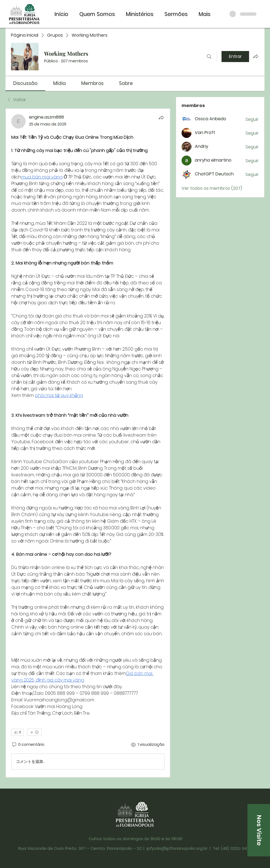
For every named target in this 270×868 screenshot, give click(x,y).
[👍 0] (17, 732)
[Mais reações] (34, 732)
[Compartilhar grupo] (256, 56)
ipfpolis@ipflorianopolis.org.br (177, 848)
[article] (88, 443)
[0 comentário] (28, 745)
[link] (25, 83)
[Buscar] (209, 57)
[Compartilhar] (161, 117)
